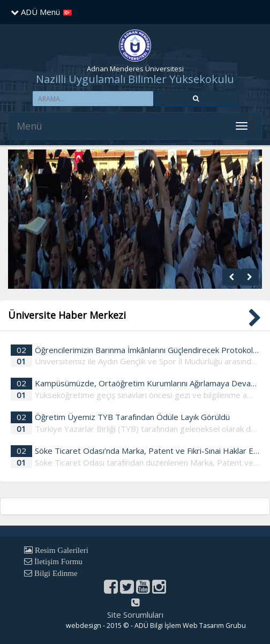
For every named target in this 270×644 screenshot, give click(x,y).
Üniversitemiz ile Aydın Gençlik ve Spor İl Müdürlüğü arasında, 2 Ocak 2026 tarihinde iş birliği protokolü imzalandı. (147, 361)
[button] (196, 99)
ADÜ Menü (35, 12)
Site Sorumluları (135, 615)
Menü (29, 126)
